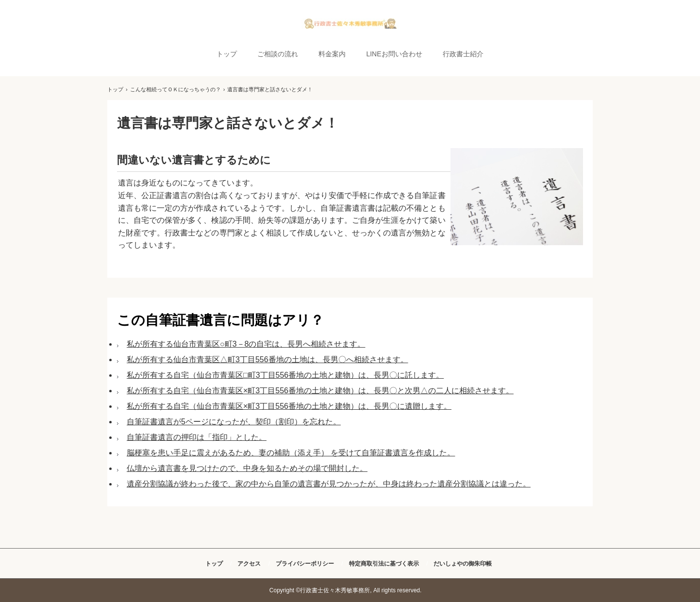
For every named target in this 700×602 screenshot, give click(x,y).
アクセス (249, 564)
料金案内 (332, 54)
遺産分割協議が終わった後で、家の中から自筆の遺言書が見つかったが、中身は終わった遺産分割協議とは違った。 (329, 484)
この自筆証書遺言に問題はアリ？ (220, 320)
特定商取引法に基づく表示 (384, 564)
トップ (227, 54)
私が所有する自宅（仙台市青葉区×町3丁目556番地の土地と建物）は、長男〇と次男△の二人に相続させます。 (320, 391)
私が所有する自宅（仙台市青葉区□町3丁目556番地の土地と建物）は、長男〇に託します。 (285, 375)
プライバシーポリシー (305, 564)
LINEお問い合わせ (394, 54)
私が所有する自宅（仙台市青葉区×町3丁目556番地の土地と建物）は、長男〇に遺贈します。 (289, 406)
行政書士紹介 (463, 54)
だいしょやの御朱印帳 (463, 564)
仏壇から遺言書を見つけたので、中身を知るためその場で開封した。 (247, 468)
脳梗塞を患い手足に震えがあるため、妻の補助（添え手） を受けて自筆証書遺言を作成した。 (291, 453)
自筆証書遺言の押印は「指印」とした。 (197, 437)
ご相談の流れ (278, 54)
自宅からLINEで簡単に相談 (350, 24)
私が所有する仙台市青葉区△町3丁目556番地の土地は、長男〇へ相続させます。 (267, 360)
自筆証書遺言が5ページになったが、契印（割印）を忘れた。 (234, 422)
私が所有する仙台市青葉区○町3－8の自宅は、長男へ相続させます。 (246, 344)
